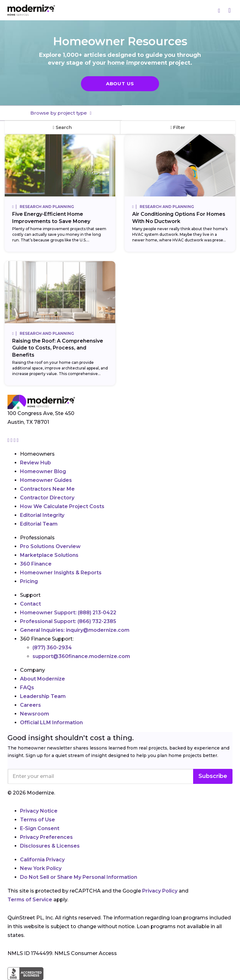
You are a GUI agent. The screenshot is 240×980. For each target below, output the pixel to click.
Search (62, 127)
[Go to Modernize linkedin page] (15, 440)
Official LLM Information (51, 723)
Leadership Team (43, 696)
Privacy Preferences (46, 837)
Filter (178, 127)
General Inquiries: (75, 630)
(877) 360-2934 (52, 648)
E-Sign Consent (40, 828)
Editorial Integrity (42, 515)
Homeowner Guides (46, 480)
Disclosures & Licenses (50, 846)
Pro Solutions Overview (50, 546)
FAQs (27, 688)
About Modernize (42, 679)
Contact (30, 604)
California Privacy (42, 860)
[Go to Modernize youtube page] (18, 440)
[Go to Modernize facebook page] (12, 440)
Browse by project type (59, 113)
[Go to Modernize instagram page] (9, 440)
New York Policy (41, 868)
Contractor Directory (47, 498)
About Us (120, 84)
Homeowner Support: (68, 613)
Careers (30, 705)
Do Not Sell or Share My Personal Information (79, 877)
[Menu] (230, 10)
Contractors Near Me (47, 489)
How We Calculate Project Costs (62, 506)
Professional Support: (68, 621)
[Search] (219, 10)
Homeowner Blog (43, 471)
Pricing (29, 581)
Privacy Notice (39, 811)
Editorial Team (39, 524)
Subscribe (213, 776)
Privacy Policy (160, 891)
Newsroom (35, 714)
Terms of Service (30, 900)
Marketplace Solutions (49, 555)
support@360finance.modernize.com (81, 656)
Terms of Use (37, 820)
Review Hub (35, 463)
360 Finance (36, 564)
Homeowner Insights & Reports (61, 573)
